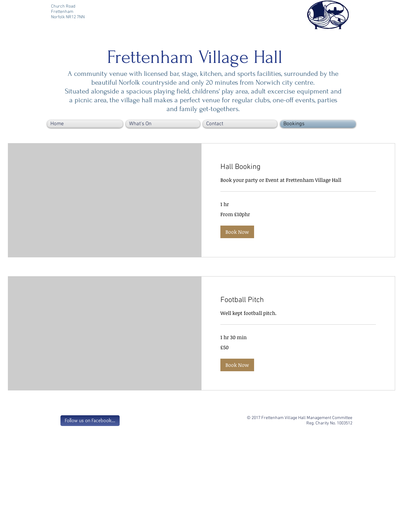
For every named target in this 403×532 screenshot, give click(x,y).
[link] (298, 167)
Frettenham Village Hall (195, 57)
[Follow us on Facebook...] (90, 421)
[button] (237, 232)
